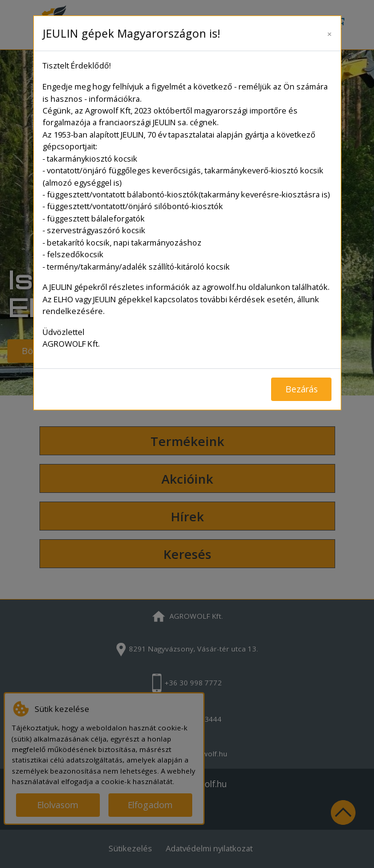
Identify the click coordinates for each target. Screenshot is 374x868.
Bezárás (302, 389)
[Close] (330, 31)
